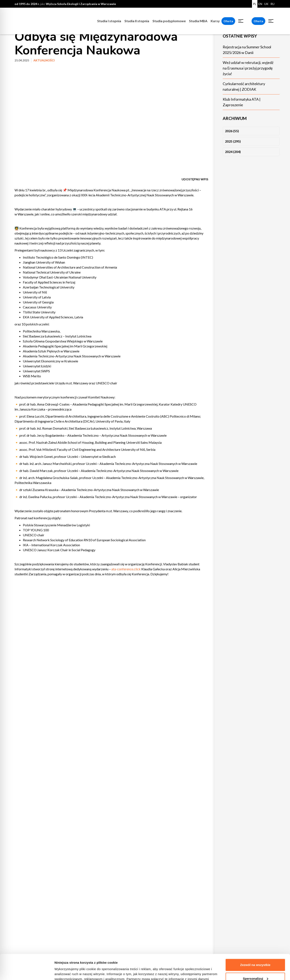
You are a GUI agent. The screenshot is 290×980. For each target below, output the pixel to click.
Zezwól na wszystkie (255, 941)
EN (260, 4)
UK (266, 4)
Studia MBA (198, 21)
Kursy (215, 21)
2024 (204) (233, 152)
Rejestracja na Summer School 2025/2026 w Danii (247, 50)
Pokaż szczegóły (67, 972)
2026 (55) (232, 131)
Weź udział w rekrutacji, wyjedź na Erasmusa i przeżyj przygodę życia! (248, 68)
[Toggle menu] (241, 21)
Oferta (228, 21)
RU (272, 4)
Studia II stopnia (137, 21)
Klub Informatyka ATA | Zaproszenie (242, 102)
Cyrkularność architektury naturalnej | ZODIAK (244, 86)
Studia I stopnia (109, 21)
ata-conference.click (126, 569)
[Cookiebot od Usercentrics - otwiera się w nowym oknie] (27, 972)
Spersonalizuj (256, 955)
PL (255, 4)
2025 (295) (233, 141)
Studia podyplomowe (169, 21)
